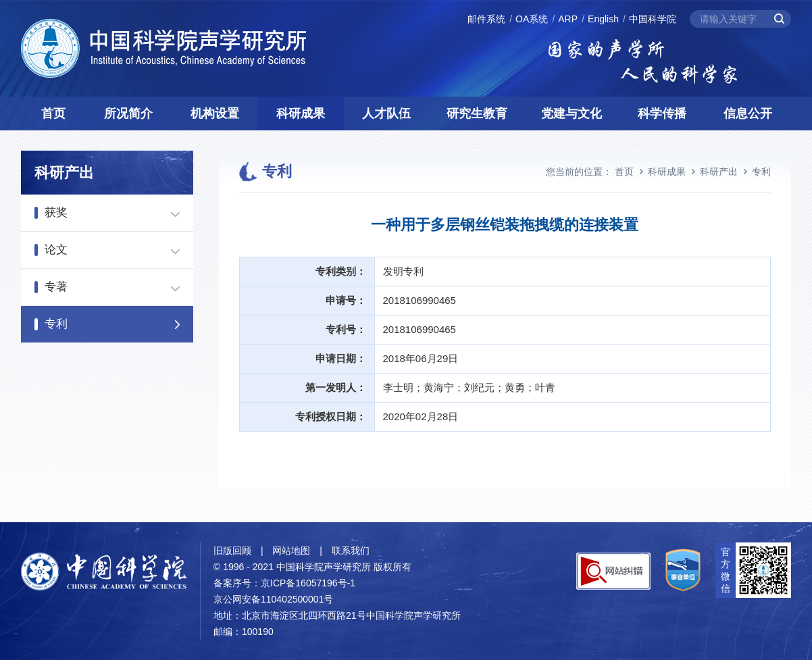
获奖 (56, 212)
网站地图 (291, 551)
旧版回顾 (232, 551)
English (603, 19)
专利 (56, 324)
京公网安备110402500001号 (273, 599)
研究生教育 (477, 113)
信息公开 (748, 113)
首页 (53, 113)
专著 (56, 287)
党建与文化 (572, 113)
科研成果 (301, 113)
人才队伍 (386, 113)
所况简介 (128, 113)
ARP (568, 19)
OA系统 (532, 19)
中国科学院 (653, 19)
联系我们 (351, 551)
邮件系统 (486, 19)
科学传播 (662, 113)
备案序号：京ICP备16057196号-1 (284, 583)
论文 (56, 250)
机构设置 (215, 113)
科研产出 (719, 172)
